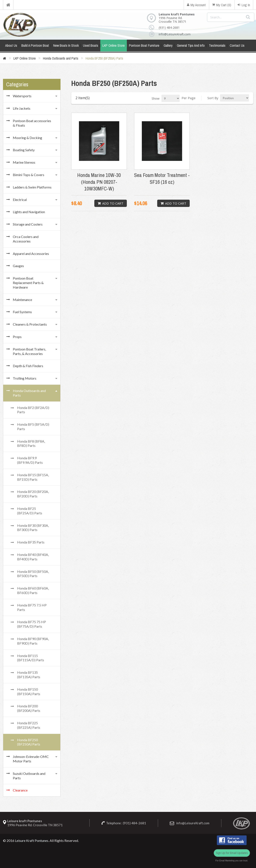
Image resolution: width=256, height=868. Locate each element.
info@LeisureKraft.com (173, 34)
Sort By (213, 98)
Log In (244, 5)
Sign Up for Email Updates (232, 853)
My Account (196, 5)
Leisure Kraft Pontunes (32, 840)
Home (8, 5)
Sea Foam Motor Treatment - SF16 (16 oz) (162, 178)
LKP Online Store (25, 58)
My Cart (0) (222, 5)
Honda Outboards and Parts (61, 58)
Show (156, 98)
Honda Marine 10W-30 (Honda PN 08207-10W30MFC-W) (99, 182)
